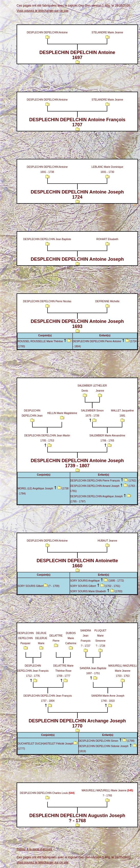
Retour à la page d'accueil (34, 849)
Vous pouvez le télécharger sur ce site (43, 11)
